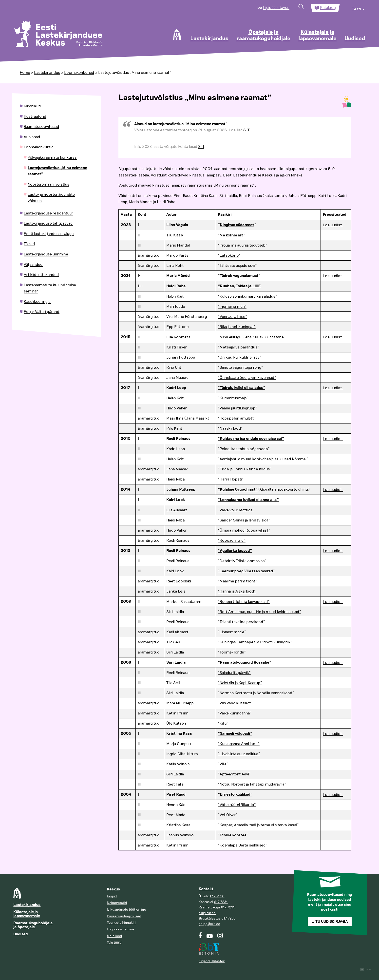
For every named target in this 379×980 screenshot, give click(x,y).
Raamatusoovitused (41, 127)
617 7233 (228, 918)
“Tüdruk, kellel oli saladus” (242, 388)
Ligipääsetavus (276, 8)
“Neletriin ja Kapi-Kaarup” (240, 683)
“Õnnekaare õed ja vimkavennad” (247, 378)
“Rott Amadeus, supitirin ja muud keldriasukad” (259, 612)
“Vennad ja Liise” (232, 317)
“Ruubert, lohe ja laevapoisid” (244, 602)
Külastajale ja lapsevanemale (317, 36)
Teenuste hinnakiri (121, 923)
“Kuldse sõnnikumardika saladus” (247, 296)
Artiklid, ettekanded (41, 275)
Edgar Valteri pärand (42, 312)
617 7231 (221, 902)
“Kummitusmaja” (233, 398)
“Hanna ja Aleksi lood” (237, 591)
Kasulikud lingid (37, 302)
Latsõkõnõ (229, 255)
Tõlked (29, 244)
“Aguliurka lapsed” (235, 551)
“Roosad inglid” (232, 540)
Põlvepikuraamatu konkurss (52, 157)
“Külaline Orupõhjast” (238, 490)
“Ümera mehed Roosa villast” (244, 530)
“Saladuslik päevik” (234, 673)
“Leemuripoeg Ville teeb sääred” (246, 571)
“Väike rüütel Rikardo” (237, 805)
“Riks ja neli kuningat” (237, 327)
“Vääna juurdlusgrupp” (237, 408)
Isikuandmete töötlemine (126, 910)
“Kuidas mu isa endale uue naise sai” (251, 439)
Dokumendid (117, 903)
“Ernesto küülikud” (235, 795)
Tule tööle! (115, 943)
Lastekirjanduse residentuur (48, 213)
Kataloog (328, 8)
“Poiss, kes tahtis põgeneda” (244, 449)
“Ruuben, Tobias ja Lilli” (239, 286)
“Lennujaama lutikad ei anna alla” (248, 500)
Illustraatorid (35, 116)
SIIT (246, 130)
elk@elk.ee (207, 913)
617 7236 (217, 896)
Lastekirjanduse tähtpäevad (48, 223)
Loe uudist (332, 225)
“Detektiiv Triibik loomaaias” (242, 561)
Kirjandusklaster (212, 961)
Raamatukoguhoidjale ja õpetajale (33, 925)
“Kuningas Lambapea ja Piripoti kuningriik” (255, 642)
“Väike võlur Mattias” (236, 510)
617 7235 (228, 907)
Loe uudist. (333, 276)
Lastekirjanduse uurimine (46, 254)
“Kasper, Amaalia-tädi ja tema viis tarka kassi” (258, 825)
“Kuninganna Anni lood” (239, 744)
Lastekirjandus (209, 39)
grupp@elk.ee (209, 924)
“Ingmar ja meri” (232, 307)
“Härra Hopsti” (231, 479)
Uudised (355, 39)
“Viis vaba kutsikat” (235, 703)
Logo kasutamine (121, 929)
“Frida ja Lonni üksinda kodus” (245, 469)
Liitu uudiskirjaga (330, 922)
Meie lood (114, 936)
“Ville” (223, 764)
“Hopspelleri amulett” (237, 418)
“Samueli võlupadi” (235, 734)
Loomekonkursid (79, 73)
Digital (366, 970)
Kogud (112, 896)
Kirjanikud (32, 106)
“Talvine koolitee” (233, 835)
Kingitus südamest (237, 225)
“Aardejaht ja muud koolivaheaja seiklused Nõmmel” (263, 459)
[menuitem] (358, 8)
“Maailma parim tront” (237, 581)
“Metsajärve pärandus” (238, 347)
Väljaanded (33, 265)
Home (25, 73)
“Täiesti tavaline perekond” (241, 622)
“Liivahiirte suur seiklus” (239, 754)
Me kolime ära (232, 235)
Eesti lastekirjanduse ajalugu (49, 234)
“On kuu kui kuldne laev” (240, 357)
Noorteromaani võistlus (48, 184)
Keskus (113, 889)
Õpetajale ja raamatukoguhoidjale (263, 36)
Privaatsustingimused (124, 916)
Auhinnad (32, 137)
